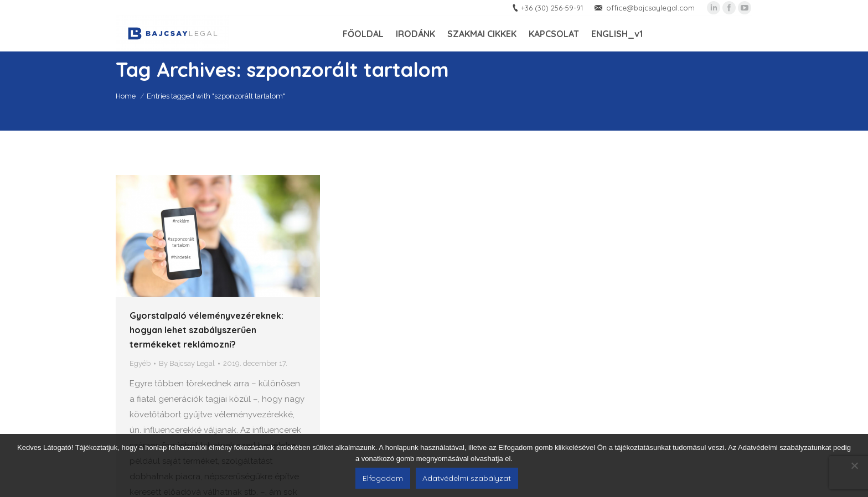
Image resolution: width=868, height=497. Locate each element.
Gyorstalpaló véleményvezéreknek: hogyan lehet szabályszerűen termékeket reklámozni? (206, 330)
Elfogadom (383, 478)
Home (126, 96)
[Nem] (854, 465)
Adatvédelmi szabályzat (467, 478)
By (187, 363)
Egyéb (140, 363)
